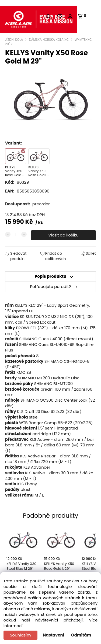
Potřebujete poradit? (51, 286)
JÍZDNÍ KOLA (15, 40)
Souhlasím (20, 635)
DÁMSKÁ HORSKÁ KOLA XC (49, 40)
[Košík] (82, 16)
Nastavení (53, 635)
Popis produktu (51, 276)
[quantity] (16, 234)
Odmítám (81, 635)
